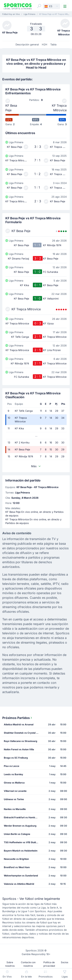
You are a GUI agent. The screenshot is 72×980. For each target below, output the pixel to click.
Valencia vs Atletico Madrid (19, 884)
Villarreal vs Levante (15, 791)
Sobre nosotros (10, 964)
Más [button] (36, 466)
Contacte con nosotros (28, 964)
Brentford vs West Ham (17, 867)
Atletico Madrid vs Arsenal (19, 724)
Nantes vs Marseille (15, 809)
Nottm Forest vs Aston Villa (19, 749)
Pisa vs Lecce (12, 766)
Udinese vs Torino (14, 799)
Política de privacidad (49, 964)
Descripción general (27, 45)
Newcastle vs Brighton (16, 859)
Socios (65, 962)
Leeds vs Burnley (13, 774)
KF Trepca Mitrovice (59, 108)
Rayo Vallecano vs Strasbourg (21, 741)
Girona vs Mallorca (14, 783)
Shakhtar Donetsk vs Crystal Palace (22, 733)
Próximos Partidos (18, 718)
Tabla (53, 45)
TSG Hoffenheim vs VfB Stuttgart (22, 842)
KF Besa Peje (11, 108)
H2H (45, 45)
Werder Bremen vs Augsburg (20, 826)
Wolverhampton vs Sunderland (21, 876)
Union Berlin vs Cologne (17, 834)
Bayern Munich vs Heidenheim (21, 851)
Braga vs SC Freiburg (16, 758)
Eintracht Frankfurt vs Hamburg (21, 817)
